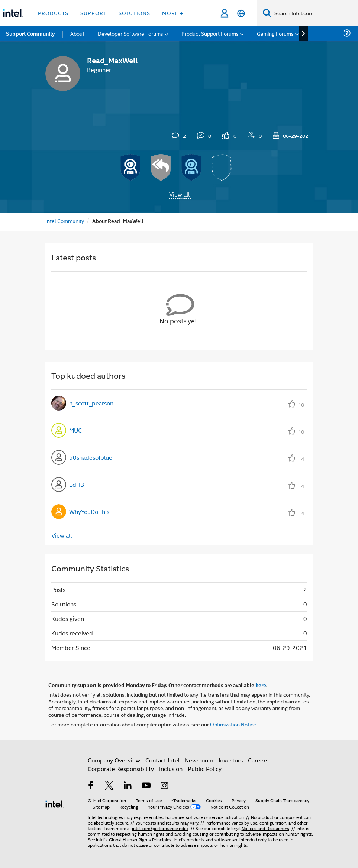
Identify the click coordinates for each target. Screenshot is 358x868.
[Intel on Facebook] (91, 786)
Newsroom (199, 760)
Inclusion (171, 769)
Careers (258, 760)
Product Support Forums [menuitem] (210, 33)
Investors (231, 760)
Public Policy (205, 769)
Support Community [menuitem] (30, 33)
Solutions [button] (134, 13)
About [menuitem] (77, 33)
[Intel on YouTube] (146, 786)
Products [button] (53, 13)
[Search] (267, 13)
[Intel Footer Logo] (55, 803)
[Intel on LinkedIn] (128, 786)
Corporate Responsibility (121, 769)
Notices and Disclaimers (265, 828)
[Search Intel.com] (315, 13)
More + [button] (173, 13)
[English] (241, 13)
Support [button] (93, 13)
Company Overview (114, 760)
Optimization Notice (233, 724)
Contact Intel (162, 760)
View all (179, 194)
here (261, 685)
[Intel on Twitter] (109, 786)
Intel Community (65, 221)
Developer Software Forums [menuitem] (130, 33)
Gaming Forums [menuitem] (275, 33)
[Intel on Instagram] (165, 786)
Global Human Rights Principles (140, 839)
